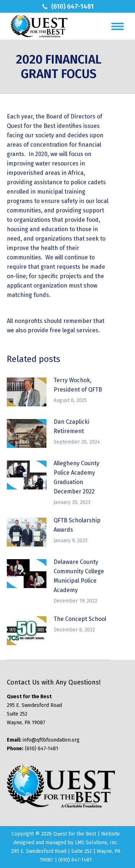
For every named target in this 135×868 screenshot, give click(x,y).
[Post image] (27, 392)
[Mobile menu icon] (118, 26)
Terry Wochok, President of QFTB (78, 385)
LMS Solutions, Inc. (96, 843)
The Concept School (80, 619)
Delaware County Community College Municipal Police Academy (79, 576)
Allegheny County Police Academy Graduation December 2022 (76, 477)
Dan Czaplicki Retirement (71, 426)
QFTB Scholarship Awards (77, 525)
